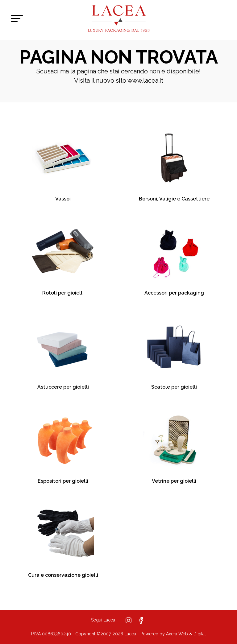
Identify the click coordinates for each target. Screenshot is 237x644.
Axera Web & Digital (186, 634)
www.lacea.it (145, 80)
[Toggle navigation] (17, 19)
